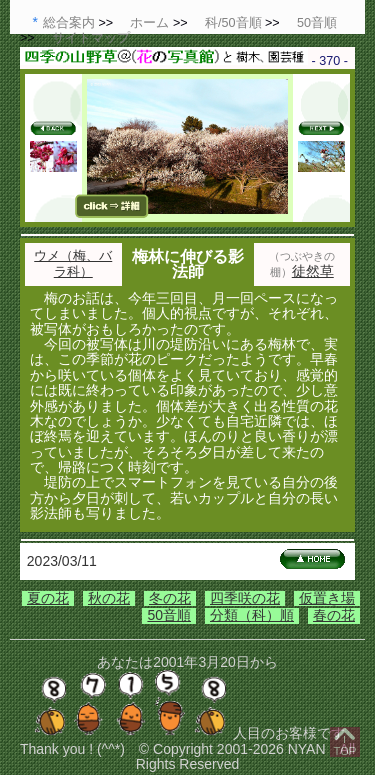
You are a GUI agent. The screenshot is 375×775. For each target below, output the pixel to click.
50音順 (169, 615)
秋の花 (109, 598)
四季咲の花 (245, 598)
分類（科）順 (252, 615)
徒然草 (313, 271)
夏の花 (48, 598)
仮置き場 (327, 598)
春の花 (334, 615)
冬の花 (170, 598)
